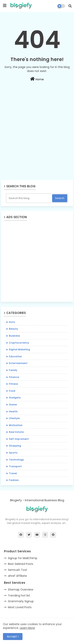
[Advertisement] (37, 142)
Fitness (13, 384)
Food (12, 391)
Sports (13, 453)
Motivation (16, 425)
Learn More (27, 628)
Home (37, 79)
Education (15, 356)
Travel (13, 473)
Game (13, 405)
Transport (15, 466)
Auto (12, 322)
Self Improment (19, 439)
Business (14, 336)
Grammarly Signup (21, 601)
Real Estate (16, 432)
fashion (14, 480)
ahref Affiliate (17, 576)
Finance (14, 377)
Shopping (15, 446)
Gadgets (15, 398)
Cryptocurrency (19, 343)
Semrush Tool (17, 570)
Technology (16, 460)
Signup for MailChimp (23, 558)
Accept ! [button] (13, 636)
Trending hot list (19, 595)
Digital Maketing (19, 349)
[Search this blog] (29, 198)
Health (13, 411)
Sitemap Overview (21, 590)
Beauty (13, 329)
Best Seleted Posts (21, 564)
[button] (70, 6)
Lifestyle (14, 418)
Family (13, 370)
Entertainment (18, 363)
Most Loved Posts (20, 607)
